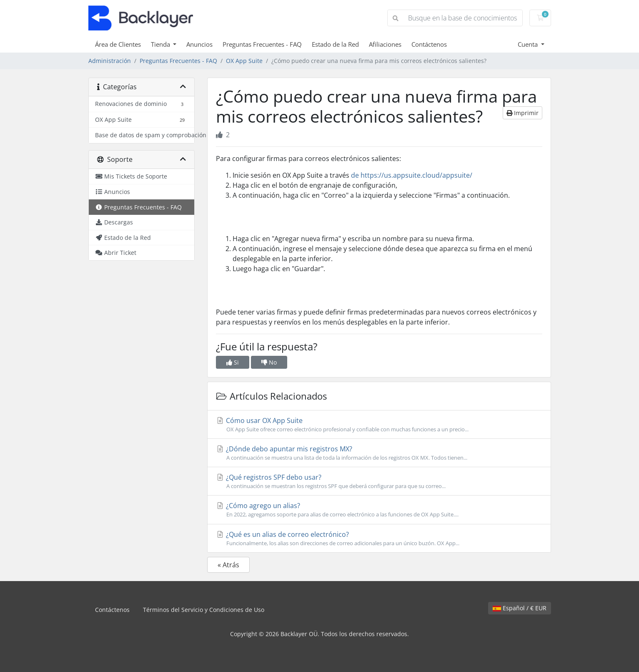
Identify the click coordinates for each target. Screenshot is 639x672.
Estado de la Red (335, 44)
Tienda (161, 44)
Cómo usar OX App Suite (379, 425)
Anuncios (199, 44)
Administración (110, 61)
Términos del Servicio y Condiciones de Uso (204, 610)
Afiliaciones (385, 44)
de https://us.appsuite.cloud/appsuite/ (412, 175)
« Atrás (228, 565)
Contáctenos (429, 44)
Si (233, 362)
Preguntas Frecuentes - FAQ (262, 44)
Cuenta (529, 44)
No (269, 362)
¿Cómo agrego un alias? (379, 510)
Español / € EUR (520, 608)
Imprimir (522, 113)
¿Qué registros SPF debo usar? (379, 481)
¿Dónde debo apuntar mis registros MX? (379, 453)
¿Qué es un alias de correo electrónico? (379, 539)
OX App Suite (244, 61)
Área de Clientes (118, 44)
